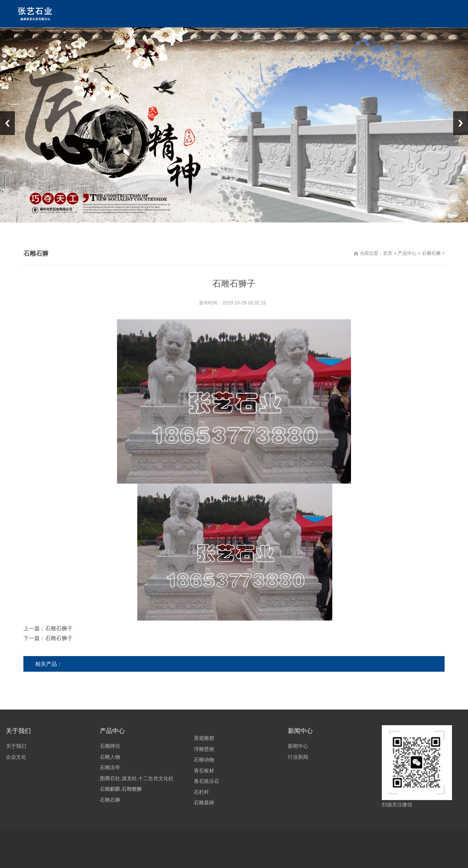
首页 (389, 253)
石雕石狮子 (60, 628)
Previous (7, 123)
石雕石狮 (433, 253)
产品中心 (408, 253)
